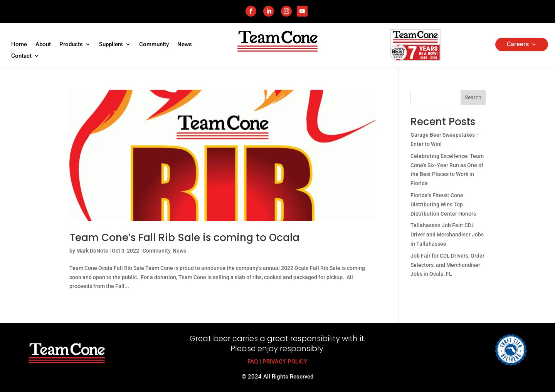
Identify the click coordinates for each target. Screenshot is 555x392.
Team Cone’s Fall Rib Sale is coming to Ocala (184, 238)
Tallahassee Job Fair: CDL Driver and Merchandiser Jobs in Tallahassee (447, 235)
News (185, 45)
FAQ (253, 362)
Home (19, 45)
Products (71, 45)
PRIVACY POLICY (285, 362)
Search (473, 97)
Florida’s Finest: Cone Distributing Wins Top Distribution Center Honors (443, 204)
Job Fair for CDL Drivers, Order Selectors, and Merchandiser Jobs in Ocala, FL (447, 265)
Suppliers (111, 45)
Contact (21, 56)
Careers (518, 45)
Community (154, 45)
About (43, 45)
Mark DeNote (92, 251)
